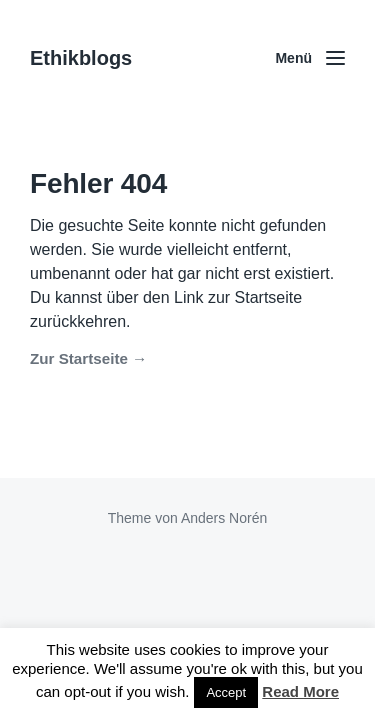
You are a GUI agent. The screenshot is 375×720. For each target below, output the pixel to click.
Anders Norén (224, 518)
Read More (300, 691)
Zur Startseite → (88, 358)
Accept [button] (226, 692)
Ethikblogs (81, 58)
